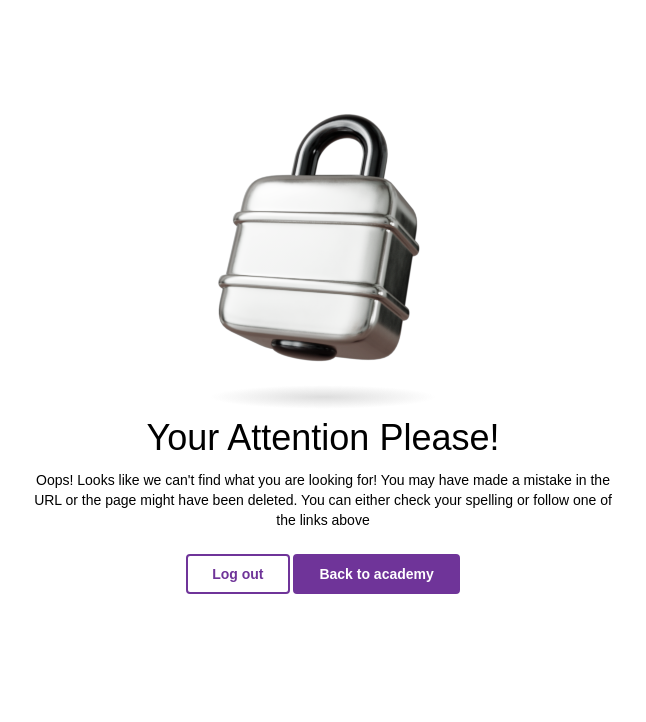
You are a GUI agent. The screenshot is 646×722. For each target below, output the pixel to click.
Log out (237, 574)
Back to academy (376, 574)
